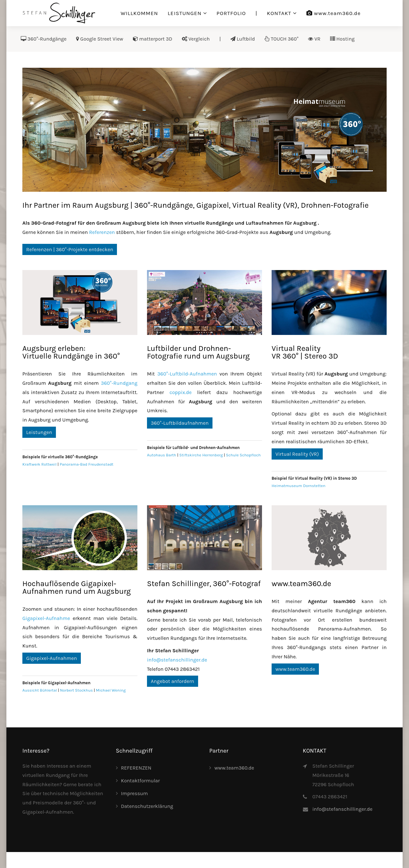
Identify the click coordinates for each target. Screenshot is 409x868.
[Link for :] (204, 130)
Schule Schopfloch (243, 455)
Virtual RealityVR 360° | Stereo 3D (305, 352)
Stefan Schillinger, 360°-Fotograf (204, 584)
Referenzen (102, 232)
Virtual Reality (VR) (297, 454)
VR (314, 39)
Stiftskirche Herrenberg (201, 455)
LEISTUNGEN (185, 13)
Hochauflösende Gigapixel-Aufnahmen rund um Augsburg (77, 587)
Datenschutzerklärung (147, 806)
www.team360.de (334, 13)
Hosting (342, 39)
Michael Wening (111, 690)
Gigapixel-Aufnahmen (52, 658)
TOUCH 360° (282, 39)
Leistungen (39, 432)
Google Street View (100, 39)
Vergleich (196, 39)
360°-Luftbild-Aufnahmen (187, 374)
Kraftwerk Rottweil (39, 464)
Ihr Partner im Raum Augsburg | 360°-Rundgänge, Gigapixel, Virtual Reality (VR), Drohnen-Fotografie (196, 205)
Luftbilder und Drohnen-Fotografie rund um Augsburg (198, 352)
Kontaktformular (141, 781)
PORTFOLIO (231, 13)
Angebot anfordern (173, 681)
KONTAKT (279, 13)
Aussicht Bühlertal (40, 690)
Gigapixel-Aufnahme (46, 618)
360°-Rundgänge (44, 39)
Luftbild (243, 39)
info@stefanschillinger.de (177, 660)
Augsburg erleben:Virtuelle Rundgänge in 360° (71, 352)
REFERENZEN (136, 768)
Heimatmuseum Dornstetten (298, 486)
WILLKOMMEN (139, 13)
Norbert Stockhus (77, 690)
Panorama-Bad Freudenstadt (87, 464)
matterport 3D (153, 39)
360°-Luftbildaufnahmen (180, 423)
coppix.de (180, 392)
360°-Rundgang (119, 383)
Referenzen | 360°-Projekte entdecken (70, 249)
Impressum (135, 793)
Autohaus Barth (162, 455)
